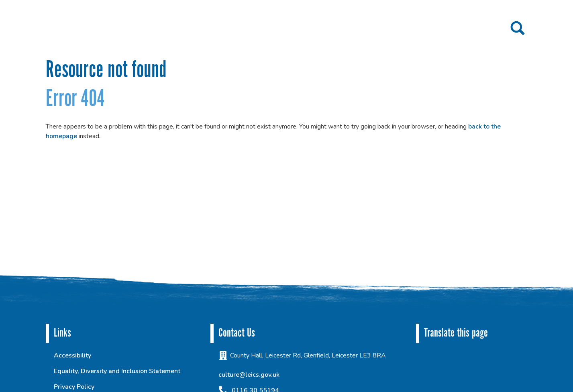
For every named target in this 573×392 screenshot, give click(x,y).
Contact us (429, 29)
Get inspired (372, 29)
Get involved (313, 29)
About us (212, 29)
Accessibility (72, 355)
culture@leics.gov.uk (249, 375)
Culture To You (476, 29)
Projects (260, 29)
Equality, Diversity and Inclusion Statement (117, 371)
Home (180, 29)
